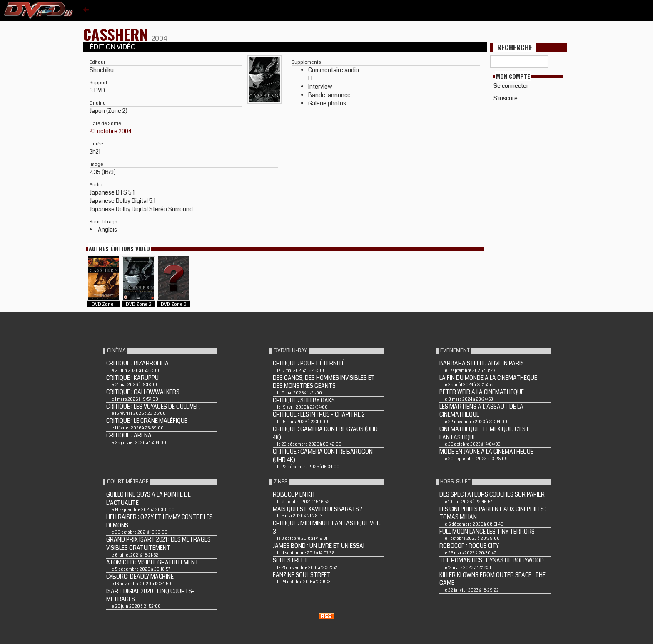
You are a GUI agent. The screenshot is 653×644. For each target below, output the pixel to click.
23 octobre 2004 (111, 131)
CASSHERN (117, 34)
